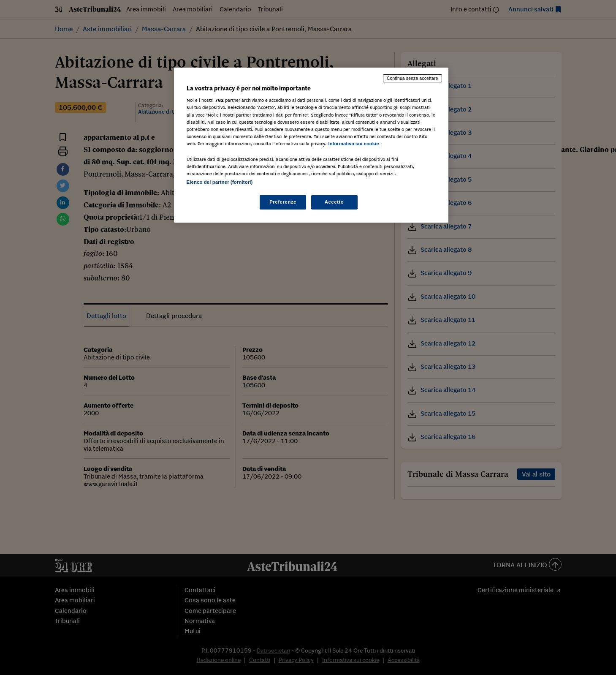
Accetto (334, 202)
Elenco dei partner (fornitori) (220, 182)
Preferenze (283, 202)
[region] (311, 145)
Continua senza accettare (412, 78)
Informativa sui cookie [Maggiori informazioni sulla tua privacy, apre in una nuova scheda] (354, 144)
